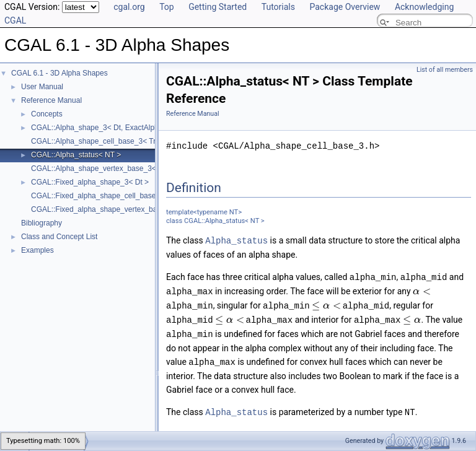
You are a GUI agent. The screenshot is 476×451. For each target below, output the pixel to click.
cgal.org (129, 7)
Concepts (47, 114)
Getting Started (218, 7)
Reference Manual (51, 100)
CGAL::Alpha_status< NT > (76, 155)
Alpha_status (236, 240)
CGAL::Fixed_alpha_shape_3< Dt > (90, 182)
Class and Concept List (59, 237)
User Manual (42, 87)
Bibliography (42, 223)
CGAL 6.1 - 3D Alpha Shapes (59, 73)
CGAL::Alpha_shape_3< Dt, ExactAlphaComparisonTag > (126, 128)
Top (167, 7)
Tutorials (278, 7)
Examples (37, 250)
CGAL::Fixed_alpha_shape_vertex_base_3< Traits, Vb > (124, 209)
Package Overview (345, 7)
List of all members (445, 70)
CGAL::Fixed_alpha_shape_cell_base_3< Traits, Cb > (120, 196)
